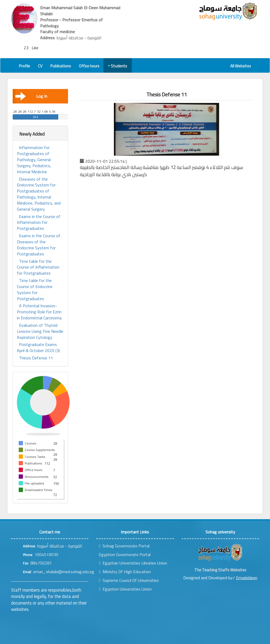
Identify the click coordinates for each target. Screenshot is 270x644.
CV (40, 66)
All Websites (241, 66)
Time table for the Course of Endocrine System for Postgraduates (35, 289)
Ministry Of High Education (125, 572)
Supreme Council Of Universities (129, 580)
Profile (25, 66)
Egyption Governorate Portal (125, 554)
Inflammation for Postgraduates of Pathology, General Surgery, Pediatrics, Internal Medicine (34, 160)
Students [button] (118, 66)
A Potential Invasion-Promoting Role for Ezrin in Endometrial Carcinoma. (40, 312)
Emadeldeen (247, 578)
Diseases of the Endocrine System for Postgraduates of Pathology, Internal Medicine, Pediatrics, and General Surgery (39, 194)
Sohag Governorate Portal (124, 546)
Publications (61, 66)
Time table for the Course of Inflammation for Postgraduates (38, 267)
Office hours (89, 66)
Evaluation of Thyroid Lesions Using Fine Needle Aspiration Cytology (40, 331)
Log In (31, 96)
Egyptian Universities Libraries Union (133, 563)
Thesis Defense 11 (36, 358)
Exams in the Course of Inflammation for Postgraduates (39, 223)
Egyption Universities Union (125, 589)
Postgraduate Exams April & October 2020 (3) (38, 348)
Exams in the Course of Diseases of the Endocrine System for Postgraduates (39, 245)
